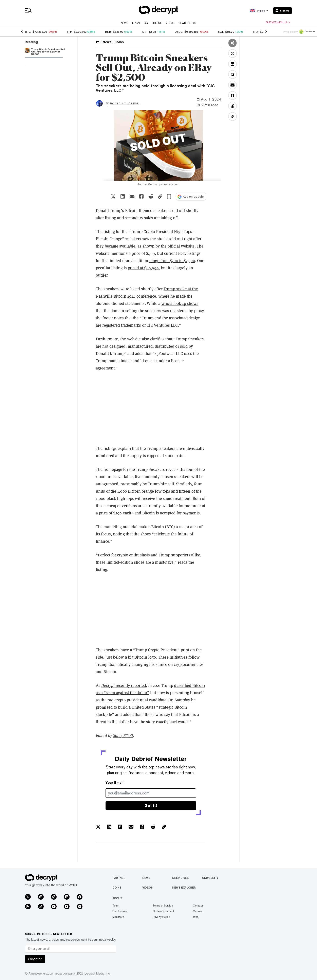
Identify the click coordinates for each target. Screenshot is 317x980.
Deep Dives (180, 878)
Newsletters (187, 23)
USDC (179, 32)
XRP (145, 32)
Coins (117, 888)
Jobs (196, 917)
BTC (28, 32)
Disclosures (120, 911)
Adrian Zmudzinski (125, 103)
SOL (221, 32)
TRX (255, 32)
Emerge (157, 23)
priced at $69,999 (143, 268)
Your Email (115, 783)
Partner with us (278, 22)
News (125, 23)
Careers (198, 911)
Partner (119, 878)
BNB (108, 32)
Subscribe (35, 959)
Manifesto (118, 917)
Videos (170, 23)
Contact (198, 906)
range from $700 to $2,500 (172, 261)
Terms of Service (163, 906)
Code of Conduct (163, 911)
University (210, 878)
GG (146, 23)
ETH (69, 32)
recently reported (124, 685)
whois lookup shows (180, 303)
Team (116, 906)
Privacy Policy (161, 917)
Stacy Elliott (123, 736)
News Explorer (184, 888)
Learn (136, 23)
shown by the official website (169, 246)
